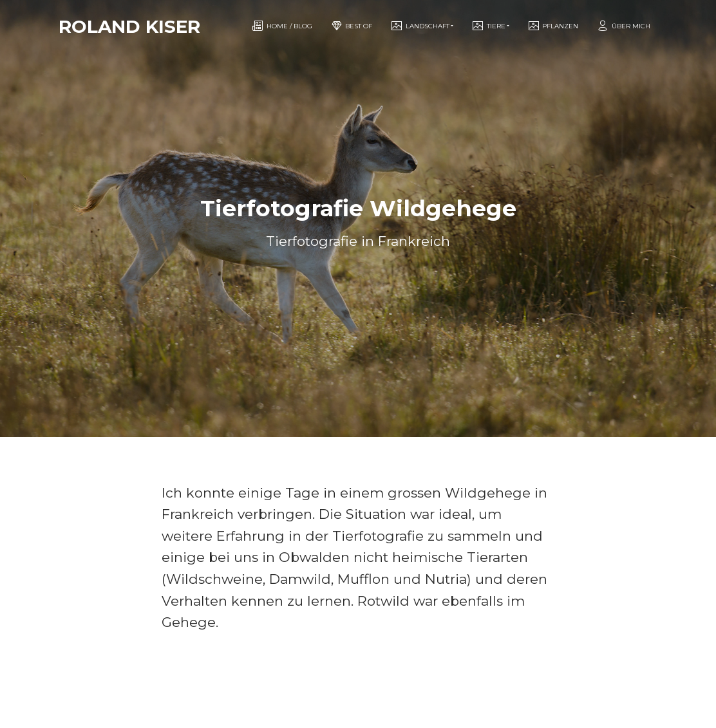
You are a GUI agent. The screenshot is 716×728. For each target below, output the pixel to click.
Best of (351, 26)
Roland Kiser (129, 26)
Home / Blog (282, 26)
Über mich (623, 26)
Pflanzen (552, 26)
